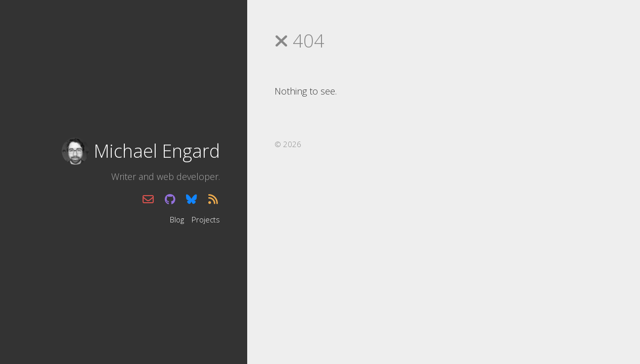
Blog (177, 219)
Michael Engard (157, 151)
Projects (206, 219)
